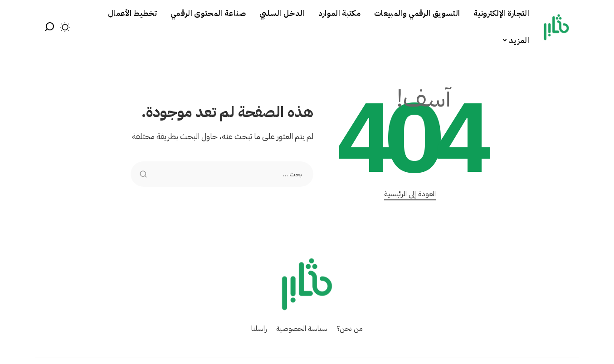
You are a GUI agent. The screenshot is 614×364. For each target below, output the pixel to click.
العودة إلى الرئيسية (410, 194)
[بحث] (49, 27)
